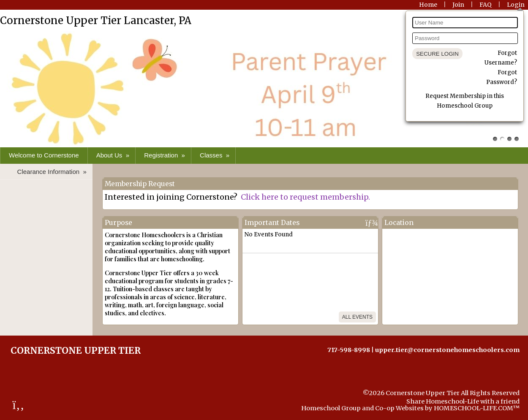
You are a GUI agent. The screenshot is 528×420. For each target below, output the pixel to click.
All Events (357, 317)
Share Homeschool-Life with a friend (463, 401)
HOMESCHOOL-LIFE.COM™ (477, 408)
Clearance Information (53, 172)
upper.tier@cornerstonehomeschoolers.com (447, 350)
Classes (215, 155)
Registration (165, 155)
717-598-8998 (349, 350)
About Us (114, 155)
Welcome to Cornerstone (44, 155)
